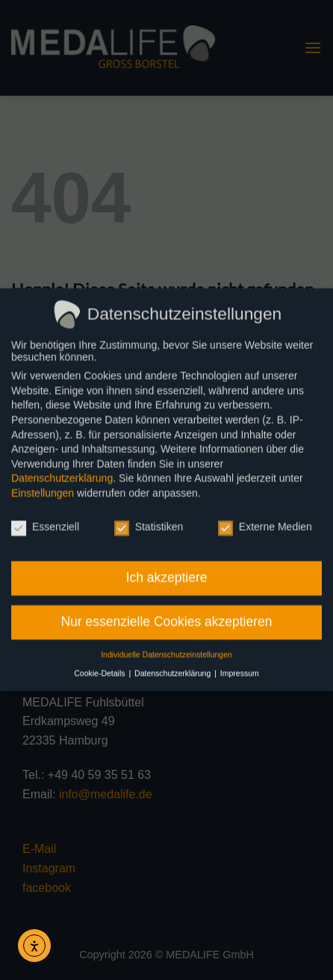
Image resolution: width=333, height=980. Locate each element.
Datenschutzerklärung (62, 472)
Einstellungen (43, 487)
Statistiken (149, 520)
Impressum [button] (240, 667)
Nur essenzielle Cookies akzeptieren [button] (166, 615)
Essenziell (45, 520)
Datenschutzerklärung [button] (174, 667)
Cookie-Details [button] (100, 667)
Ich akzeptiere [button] (167, 571)
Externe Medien (265, 520)
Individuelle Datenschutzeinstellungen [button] (166, 648)
